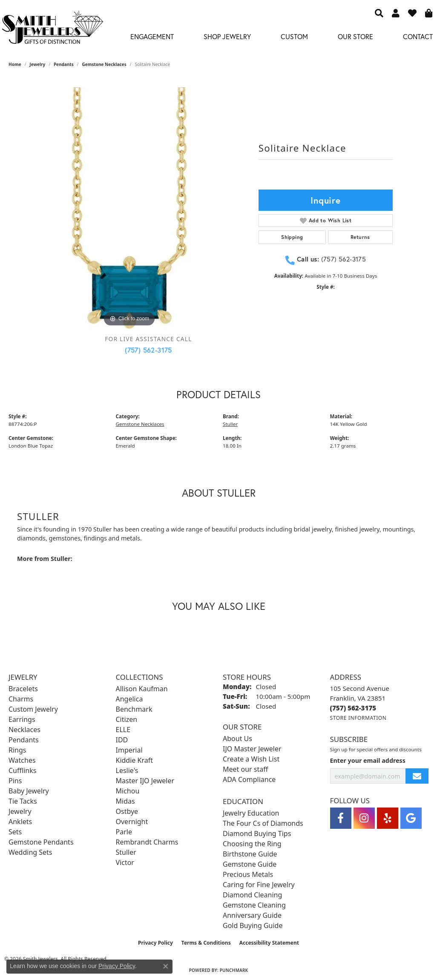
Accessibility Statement (269, 943)
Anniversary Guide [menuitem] (252, 915)
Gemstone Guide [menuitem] (250, 864)
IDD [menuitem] (122, 740)
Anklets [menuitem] (20, 822)
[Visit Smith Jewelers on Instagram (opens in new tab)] (364, 818)
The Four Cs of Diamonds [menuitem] (263, 823)
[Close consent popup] (166, 966)
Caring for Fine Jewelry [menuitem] (259, 885)
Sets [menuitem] (15, 832)
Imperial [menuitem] (129, 750)
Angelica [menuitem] (129, 699)
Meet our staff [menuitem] (245, 769)
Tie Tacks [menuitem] (23, 801)
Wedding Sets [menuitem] (30, 852)
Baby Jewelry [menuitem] (29, 791)
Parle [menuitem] (124, 832)
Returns (360, 237)
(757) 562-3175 (148, 350)
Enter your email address (368, 760)
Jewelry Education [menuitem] (251, 813)
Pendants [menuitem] (24, 740)
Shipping (292, 237)
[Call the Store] (353, 708)
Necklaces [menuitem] (24, 730)
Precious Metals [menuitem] (248, 874)
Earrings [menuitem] (22, 719)
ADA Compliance (249, 779)
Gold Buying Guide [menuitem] (253, 925)
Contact (418, 36)
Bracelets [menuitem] (23, 689)
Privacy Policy (155, 943)
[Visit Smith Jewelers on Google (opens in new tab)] (411, 818)
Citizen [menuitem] (127, 719)
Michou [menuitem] (128, 791)
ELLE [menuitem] (123, 730)
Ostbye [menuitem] (127, 811)
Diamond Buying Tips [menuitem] (257, 833)
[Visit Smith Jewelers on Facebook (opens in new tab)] (341, 818)
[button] (379, 13)
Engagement (152, 36)
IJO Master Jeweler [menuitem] (252, 749)
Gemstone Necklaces (104, 64)
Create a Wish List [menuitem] (251, 759)
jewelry (37, 64)
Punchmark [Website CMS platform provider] (234, 970)
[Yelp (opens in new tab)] (388, 818)
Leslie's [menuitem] (127, 770)
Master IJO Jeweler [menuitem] (145, 781)
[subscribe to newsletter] (417, 776)
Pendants (64, 64)
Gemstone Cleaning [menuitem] (254, 905)
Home (15, 64)
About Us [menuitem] (237, 739)
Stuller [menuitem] (126, 852)
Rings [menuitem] (17, 750)
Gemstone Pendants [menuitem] (41, 842)
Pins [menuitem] (15, 781)
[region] (129, 208)
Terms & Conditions (206, 943)
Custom (294, 36)
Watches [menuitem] (22, 760)
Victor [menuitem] (125, 862)
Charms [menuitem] (21, 699)
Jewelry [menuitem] (20, 811)
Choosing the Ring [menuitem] (252, 844)
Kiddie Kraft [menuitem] (134, 760)
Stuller (230, 424)
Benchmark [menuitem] (134, 709)
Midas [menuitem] (125, 801)
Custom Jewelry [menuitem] (33, 709)
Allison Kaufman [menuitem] (142, 689)
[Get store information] (358, 718)
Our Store (355, 36)
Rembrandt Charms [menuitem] (147, 842)
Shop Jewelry (227, 36)
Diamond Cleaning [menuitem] (252, 895)
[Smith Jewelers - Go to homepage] (52, 30)
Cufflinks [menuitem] (22, 770)
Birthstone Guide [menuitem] (250, 854)
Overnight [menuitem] (132, 822)
